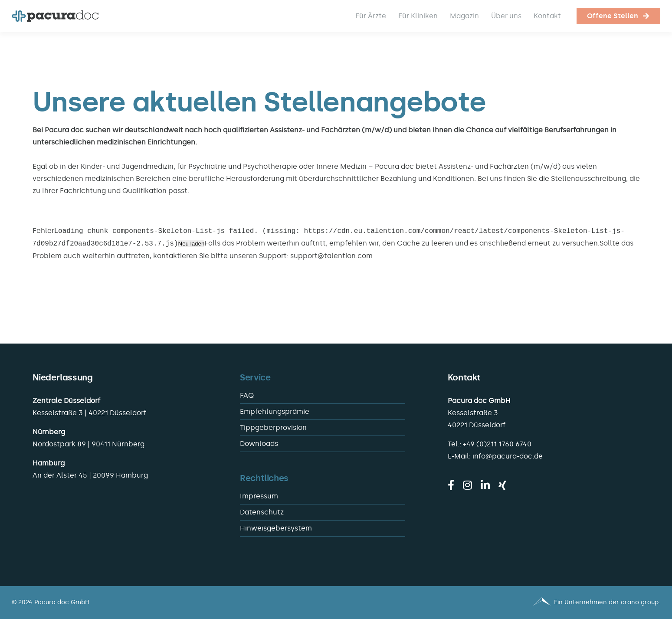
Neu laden (192, 244)
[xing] (502, 485)
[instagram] (467, 485)
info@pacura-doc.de (508, 456)
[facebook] (451, 485)
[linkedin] (485, 485)
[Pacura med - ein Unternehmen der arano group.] (502, 603)
